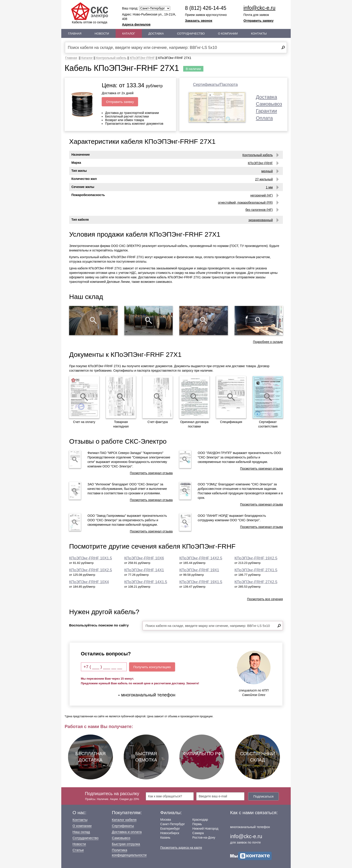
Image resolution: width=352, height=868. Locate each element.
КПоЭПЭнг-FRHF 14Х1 (144, 570)
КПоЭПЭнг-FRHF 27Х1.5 (256, 570)
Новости (102, 34)
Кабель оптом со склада (90, 13)
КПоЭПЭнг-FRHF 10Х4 (89, 582)
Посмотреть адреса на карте (181, 848)
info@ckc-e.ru (260, 8)
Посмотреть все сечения (265, 599)
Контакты (259, 34)
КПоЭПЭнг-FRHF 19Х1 (199, 570)
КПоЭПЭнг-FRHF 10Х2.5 (91, 570)
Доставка (156, 34)
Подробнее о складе (268, 342)
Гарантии (266, 111)
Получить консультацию (152, 667)
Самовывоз (269, 104)
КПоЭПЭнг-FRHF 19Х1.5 (201, 582)
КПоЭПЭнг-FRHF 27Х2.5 (256, 582)
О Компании (228, 34)
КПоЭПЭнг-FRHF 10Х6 (144, 558)
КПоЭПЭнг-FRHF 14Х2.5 (201, 558)
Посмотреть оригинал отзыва (151, 473)
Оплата (264, 118)
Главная (75, 34)
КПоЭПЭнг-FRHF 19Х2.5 (256, 558)
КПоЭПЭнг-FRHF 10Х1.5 (91, 558)
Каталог (129, 34)
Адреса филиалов (136, 24)
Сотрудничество (191, 34)
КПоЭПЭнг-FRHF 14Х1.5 (146, 582)
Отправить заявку (259, 21)
